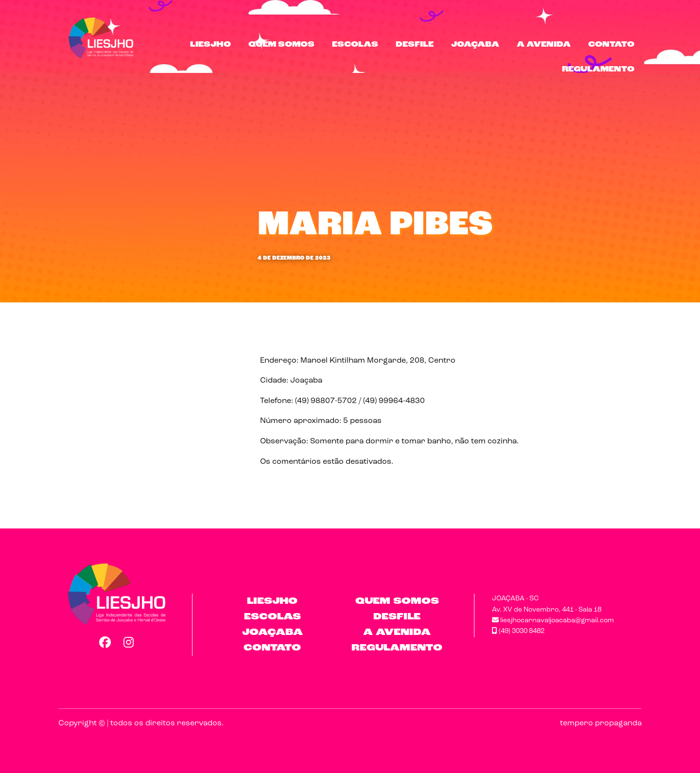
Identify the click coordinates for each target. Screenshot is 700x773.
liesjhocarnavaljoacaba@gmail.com (553, 621)
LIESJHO (210, 45)
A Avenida (544, 45)
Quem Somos (281, 45)
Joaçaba (475, 45)
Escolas (355, 45)
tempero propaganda (601, 723)
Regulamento (598, 70)
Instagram (129, 642)
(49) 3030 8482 (518, 631)
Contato (611, 45)
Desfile (415, 45)
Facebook (105, 642)
